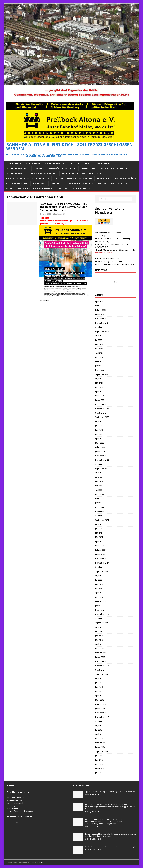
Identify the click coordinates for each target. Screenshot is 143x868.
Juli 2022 (99, 477)
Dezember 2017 (102, 713)
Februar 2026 (101, 310)
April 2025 (99, 353)
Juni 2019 (99, 636)
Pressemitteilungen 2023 (16, 173)
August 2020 (100, 576)
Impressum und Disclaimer (17, 183)
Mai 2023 (99, 434)
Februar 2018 (101, 704)
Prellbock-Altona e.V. (92, 173)
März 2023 (100, 443)
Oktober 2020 (101, 567)
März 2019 (100, 649)
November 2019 (102, 614)
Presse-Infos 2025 (32, 163)
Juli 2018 (99, 683)
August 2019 (100, 627)
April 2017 (99, 734)
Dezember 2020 (102, 558)
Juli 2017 (99, 730)
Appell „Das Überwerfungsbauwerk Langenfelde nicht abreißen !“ (111, 792)
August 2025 (100, 336)
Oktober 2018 (101, 670)
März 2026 (100, 306)
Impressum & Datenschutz (17, 823)
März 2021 (100, 546)
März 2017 (100, 738)
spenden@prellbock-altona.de (122, 264)
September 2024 (102, 374)
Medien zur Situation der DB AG (77, 183)
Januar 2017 (100, 747)
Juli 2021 (99, 529)
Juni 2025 (99, 344)
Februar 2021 (101, 550)
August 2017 (100, 726)
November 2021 (102, 511)
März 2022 (100, 494)
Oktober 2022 (101, 464)
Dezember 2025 (102, 319)
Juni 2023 (99, 430)
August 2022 (100, 473)
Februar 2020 (101, 601)
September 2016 (102, 751)
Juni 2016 (99, 760)
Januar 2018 (100, 708)
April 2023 (99, 438)
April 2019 (99, 644)
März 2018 (100, 700)
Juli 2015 (99, 773)
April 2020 (99, 593)
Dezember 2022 (102, 456)
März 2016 (100, 764)
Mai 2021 (99, 537)
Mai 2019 (99, 640)
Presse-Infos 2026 (13, 163)
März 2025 (100, 357)
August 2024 (100, 379)
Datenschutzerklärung (126, 178)
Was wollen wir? (104, 178)
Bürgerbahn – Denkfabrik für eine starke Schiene (55, 168)
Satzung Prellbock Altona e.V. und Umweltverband (29, 188)
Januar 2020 (100, 606)
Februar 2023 (101, 447)
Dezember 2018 (102, 661)
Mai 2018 (99, 691)
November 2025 (102, 323)
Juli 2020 (99, 580)
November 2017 (102, 717)
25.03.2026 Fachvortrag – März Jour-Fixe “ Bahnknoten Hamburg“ (110, 847)
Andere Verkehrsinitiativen (43, 173)
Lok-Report (63, 188)
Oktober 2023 (101, 413)
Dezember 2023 (102, 404)
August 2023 (100, 421)
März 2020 (100, 597)
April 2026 (99, 301)
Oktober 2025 (101, 327)
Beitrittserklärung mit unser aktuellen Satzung (28, 178)
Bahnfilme (55, 183)
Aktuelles (76, 163)
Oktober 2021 (101, 516)
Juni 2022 (99, 481)
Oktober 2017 (101, 721)
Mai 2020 (99, 588)
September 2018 (102, 674)
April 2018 (99, 696)
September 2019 (102, 623)
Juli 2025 (99, 340)
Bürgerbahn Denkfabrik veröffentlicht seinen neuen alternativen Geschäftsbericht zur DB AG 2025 (111, 835)
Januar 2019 (100, 657)
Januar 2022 (100, 503)
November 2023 (102, 409)
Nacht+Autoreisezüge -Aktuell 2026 (113, 183)
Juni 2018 (99, 687)
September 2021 (102, 520)
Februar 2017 (101, 743)
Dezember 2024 (102, 370)
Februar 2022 (101, 499)
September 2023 (102, 417)
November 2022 (102, 460)
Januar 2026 (100, 314)
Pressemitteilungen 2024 (55, 163)
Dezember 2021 (102, 507)
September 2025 (102, 331)
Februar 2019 (101, 653)
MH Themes (42, 862)
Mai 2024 (99, 387)
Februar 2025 (101, 361)
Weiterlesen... (45, 301)
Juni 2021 (99, 533)
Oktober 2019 (101, 619)
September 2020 (102, 571)
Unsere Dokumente (70, 173)
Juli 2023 (99, 426)
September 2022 (102, 469)
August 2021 (100, 524)
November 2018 (102, 666)
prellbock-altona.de (26, 811)
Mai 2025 (99, 349)
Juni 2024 (99, 383)
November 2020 (102, 563)
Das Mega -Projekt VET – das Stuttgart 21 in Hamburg (104, 168)
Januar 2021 (100, 554)
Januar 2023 (100, 451)
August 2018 (100, 678)
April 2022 (99, 490)
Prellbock (58, 214)
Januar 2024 (100, 400)
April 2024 (99, 391)
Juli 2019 (99, 631)
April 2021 (99, 541)
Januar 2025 (100, 366)
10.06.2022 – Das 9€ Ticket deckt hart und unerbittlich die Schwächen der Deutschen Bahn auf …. (63, 207)
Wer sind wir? (39, 183)
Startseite (89, 163)
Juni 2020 (99, 584)
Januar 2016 (100, 768)
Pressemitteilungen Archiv (18, 168)
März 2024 (100, 396)
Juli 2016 (99, 756)
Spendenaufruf (104, 163)
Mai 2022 (99, 486)
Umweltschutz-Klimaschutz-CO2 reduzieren (73, 178)
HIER (67, 224)
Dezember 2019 (102, 610)
